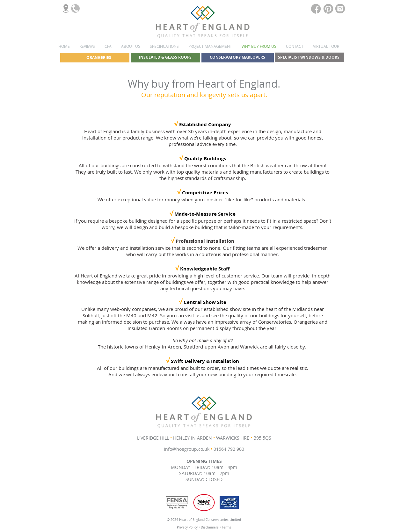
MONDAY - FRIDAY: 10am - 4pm (204, 467)
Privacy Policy (187, 527)
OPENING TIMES (204, 461)
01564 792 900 (229, 449)
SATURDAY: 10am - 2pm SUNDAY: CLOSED (204, 476)
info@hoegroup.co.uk (187, 449)
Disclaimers (210, 527)
